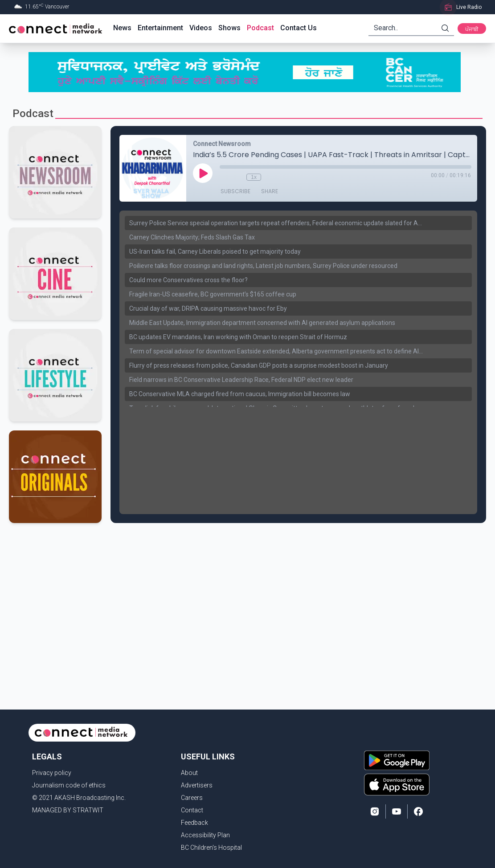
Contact (192, 810)
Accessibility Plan (205, 835)
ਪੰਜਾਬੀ (472, 29)
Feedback (194, 823)
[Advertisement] (245, 594)
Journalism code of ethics (69, 785)
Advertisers (197, 785)
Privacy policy (52, 773)
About (189, 773)
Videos (201, 28)
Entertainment (160, 28)
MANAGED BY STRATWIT (68, 810)
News (122, 28)
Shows (229, 28)
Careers (192, 798)
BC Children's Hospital (211, 848)
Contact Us (299, 28)
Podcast (260, 28)
